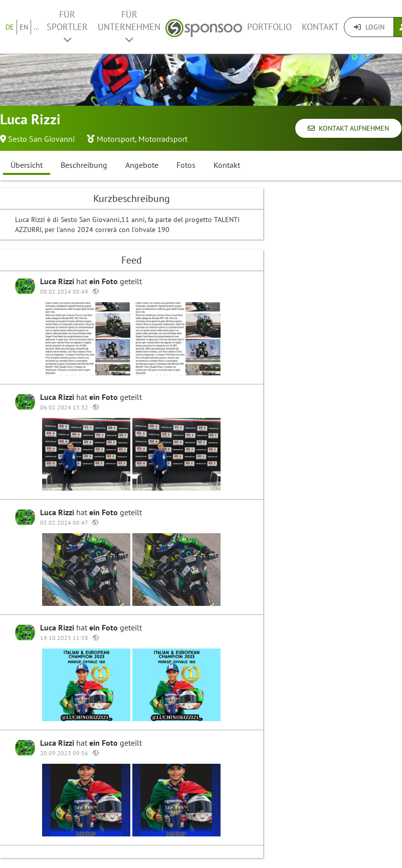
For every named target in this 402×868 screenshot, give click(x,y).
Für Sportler (67, 26)
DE (10, 27)
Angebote (142, 165)
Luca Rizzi (58, 281)
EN (24, 27)
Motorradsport (163, 139)
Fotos (186, 165)
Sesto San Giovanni (41, 139)
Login (369, 27)
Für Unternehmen (129, 26)
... (36, 27)
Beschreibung (84, 165)
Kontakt (320, 27)
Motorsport (116, 139)
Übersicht (27, 165)
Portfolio (269, 27)
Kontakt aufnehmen (348, 128)
